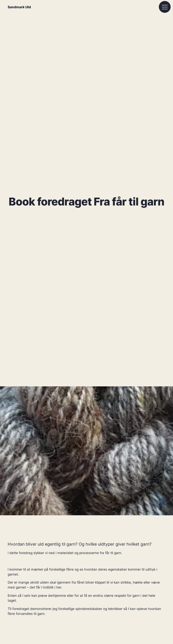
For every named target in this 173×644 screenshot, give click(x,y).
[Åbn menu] (165, 7)
